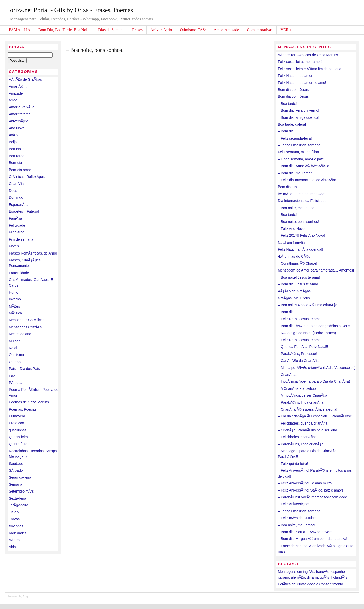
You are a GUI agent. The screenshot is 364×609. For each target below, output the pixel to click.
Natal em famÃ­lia (291, 243)
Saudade (16, 464)
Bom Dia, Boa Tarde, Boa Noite (64, 30)
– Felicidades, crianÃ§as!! (298, 437)
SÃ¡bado (16, 470)
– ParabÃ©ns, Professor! (297, 354)
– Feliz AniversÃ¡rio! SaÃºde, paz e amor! (310, 490)
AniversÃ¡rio (161, 30)
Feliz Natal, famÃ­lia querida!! (300, 249)
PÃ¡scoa (16, 383)
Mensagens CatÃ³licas (27, 320)
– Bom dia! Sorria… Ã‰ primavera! (306, 532)
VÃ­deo (14, 540)
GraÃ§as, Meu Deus (294, 298)
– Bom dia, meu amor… (297, 173)
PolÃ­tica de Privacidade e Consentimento (310, 584)
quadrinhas (18, 430)
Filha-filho (17, 232)
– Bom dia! (286, 312)
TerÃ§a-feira (19, 505)
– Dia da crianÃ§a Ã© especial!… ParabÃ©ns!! (315, 416)
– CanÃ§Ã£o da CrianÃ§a (298, 361)
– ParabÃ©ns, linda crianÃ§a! (301, 402)
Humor (14, 292)
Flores (14, 246)
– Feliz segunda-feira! (295, 138)
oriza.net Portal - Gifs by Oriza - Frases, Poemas (72, 10)
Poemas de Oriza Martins (29, 402)
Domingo (16, 197)
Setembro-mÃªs (21, 491)
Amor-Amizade (226, 30)
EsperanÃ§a (19, 205)
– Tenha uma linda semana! (300, 511)
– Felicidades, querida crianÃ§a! (303, 423)
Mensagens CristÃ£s (25, 327)
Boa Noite (17, 149)
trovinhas (16, 526)
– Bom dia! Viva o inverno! (298, 110)
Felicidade (17, 225)
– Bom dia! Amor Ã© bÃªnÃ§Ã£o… (305, 166)
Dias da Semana (111, 30)
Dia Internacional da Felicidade (302, 201)
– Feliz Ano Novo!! (292, 229)
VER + (286, 30)
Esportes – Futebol (24, 211)
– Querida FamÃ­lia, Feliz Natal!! (303, 347)
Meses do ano (20, 334)
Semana (15, 484)
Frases (137, 30)
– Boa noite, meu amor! (296, 525)
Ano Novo (17, 128)
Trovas (14, 519)
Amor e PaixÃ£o (22, 107)
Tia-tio (14, 512)
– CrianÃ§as (288, 375)
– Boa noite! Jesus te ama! (299, 277)
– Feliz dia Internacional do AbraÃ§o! (307, 180)
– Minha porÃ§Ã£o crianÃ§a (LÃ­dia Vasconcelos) (317, 368)
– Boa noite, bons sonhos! (95, 50)
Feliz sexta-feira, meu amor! (300, 62)
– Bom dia (286, 131)
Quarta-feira (18, 437)
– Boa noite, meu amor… (298, 208)
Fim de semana (21, 239)
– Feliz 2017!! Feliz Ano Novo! (301, 235)
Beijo (13, 142)
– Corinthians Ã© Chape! (297, 263)
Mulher (14, 341)
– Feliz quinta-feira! (293, 464)
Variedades (18, 533)
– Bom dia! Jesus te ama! (298, 284)
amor (13, 100)
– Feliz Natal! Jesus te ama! (300, 319)
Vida (12, 547)
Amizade (16, 93)
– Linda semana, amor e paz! (301, 159)
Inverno (15, 299)
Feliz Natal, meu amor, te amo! (302, 83)
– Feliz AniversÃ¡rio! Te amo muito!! (306, 483)
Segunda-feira (20, 477)
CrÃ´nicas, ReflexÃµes (27, 177)
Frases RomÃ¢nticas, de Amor (33, 253)
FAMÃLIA (20, 30)
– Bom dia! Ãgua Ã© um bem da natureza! (313, 539)
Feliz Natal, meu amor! (296, 76)
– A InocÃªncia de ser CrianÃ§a (302, 395)
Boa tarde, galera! (292, 124)
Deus (13, 191)
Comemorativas (260, 30)
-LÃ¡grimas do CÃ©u (294, 256)
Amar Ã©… (18, 86)
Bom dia (15, 163)
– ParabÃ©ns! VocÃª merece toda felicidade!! (314, 497)
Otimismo (16, 355)
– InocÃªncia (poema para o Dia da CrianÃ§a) (314, 381)
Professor (16, 423)
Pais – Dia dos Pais (24, 369)
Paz (12, 376)
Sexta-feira (18, 498)
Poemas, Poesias (23, 409)
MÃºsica (15, 313)
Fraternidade (19, 273)
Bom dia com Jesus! (294, 96)
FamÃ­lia (15, 218)
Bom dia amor (20, 170)
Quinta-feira (18, 444)
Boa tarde (17, 156)
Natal (13, 348)
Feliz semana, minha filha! (298, 152)
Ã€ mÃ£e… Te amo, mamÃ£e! (302, 194)
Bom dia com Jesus (293, 90)
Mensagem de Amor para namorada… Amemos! (316, 270)
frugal (27, 596)
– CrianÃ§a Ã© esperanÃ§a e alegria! (307, 409)
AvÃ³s (14, 135)
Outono (15, 362)
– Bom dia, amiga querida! (298, 117)
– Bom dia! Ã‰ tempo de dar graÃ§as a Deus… (316, 326)
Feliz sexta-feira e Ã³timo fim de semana (310, 69)
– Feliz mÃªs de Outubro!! (298, 518)
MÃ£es (14, 306)
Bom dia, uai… (289, 187)
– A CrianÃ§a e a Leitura (297, 388)
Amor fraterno (20, 114)
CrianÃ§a (16, 184)
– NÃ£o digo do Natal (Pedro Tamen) (307, 333)
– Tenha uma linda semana (299, 145)
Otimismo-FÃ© (193, 30)
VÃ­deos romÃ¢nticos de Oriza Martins (308, 55)
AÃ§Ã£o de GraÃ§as (25, 79)
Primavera (17, 416)
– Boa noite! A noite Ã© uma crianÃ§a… (309, 305)
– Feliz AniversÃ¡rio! (293, 504)
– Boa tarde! (287, 104)
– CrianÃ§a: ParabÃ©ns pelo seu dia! (307, 430)
